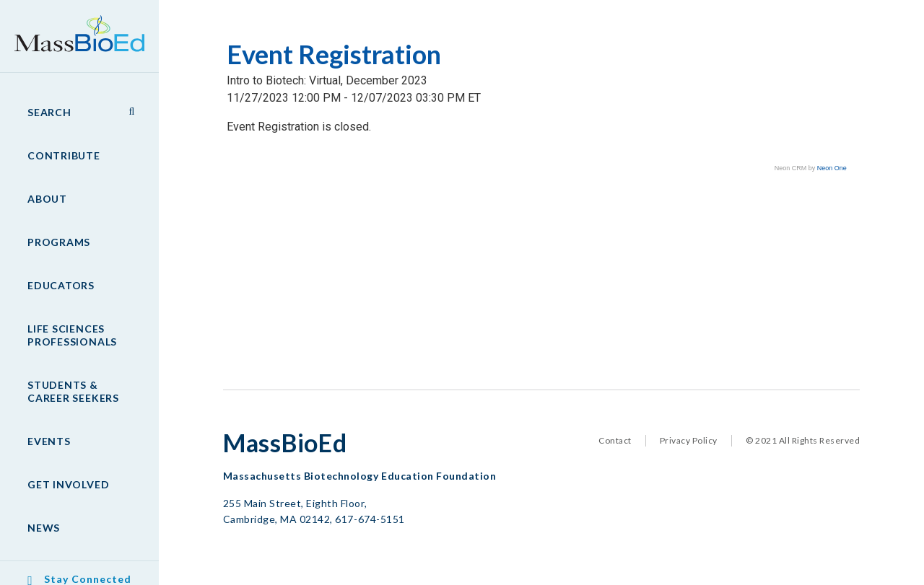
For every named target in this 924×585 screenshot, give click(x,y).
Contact (615, 440)
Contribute (64, 155)
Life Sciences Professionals (72, 335)
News (44, 528)
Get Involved (68, 484)
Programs (59, 242)
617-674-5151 (370, 519)
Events (49, 441)
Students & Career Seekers (73, 391)
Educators (61, 285)
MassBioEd (72, 26)
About (47, 199)
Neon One (832, 168)
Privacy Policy (689, 440)
